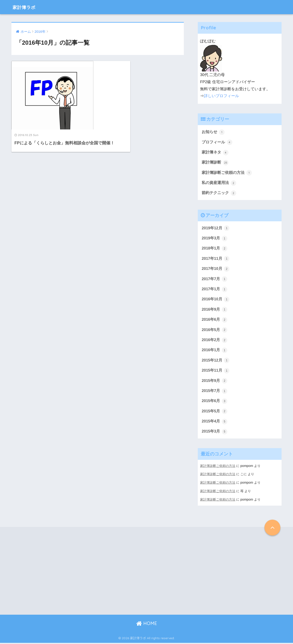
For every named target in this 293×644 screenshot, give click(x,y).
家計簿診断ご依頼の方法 (227, 173)
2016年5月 (214, 331)
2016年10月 (216, 300)
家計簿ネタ (215, 153)
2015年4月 (214, 423)
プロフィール (217, 142)
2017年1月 (214, 290)
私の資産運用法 (219, 183)
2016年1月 (214, 352)
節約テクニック (219, 194)
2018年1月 (214, 249)
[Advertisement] (48, 572)
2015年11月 (216, 372)
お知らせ (213, 132)
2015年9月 (214, 382)
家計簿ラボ (27, 7)
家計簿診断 (215, 163)
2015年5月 (214, 413)
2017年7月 (214, 280)
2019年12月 (216, 229)
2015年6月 (214, 403)
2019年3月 (214, 239)
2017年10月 (216, 270)
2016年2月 (214, 341)
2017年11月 (216, 260)
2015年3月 (214, 433)
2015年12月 (216, 362)
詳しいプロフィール (221, 96)
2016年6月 (214, 321)
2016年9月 (214, 311)
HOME (147, 625)
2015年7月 (214, 393)
